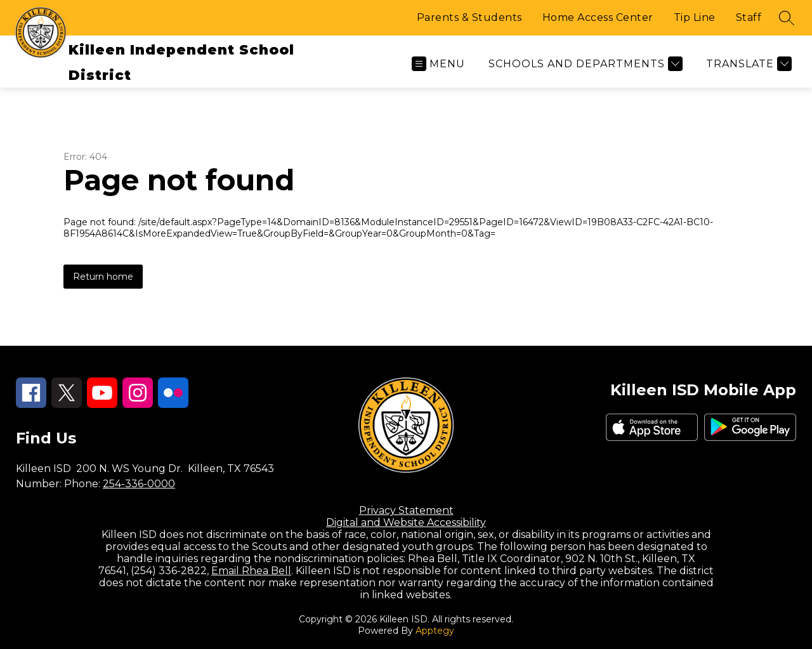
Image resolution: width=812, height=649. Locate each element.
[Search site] (787, 18)
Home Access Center (598, 17)
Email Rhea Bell (251, 571)
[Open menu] (438, 64)
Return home (103, 277)
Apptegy (435, 631)
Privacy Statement (406, 510)
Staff (749, 17)
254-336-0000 (139, 484)
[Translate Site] (747, 64)
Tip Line (695, 17)
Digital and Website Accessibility (406, 522)
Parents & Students (469, 17)
